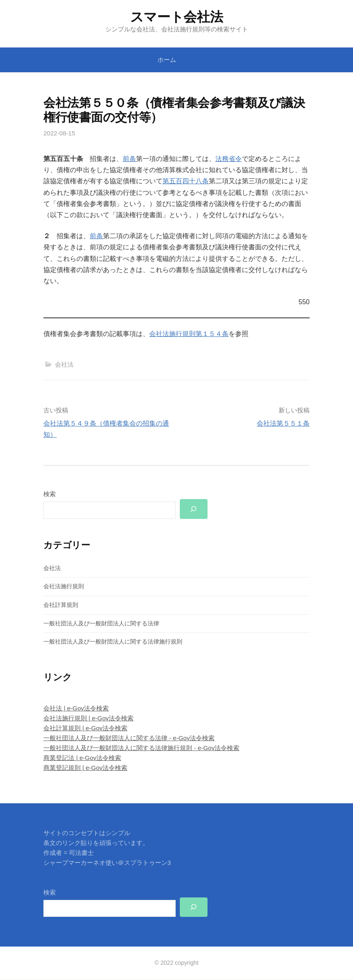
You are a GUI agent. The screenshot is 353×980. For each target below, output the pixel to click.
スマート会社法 (177, 17)
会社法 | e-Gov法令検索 (76, 709)
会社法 (64, 364)
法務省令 (229, 159)
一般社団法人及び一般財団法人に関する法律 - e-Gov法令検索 (129, 738)
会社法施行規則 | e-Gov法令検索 (88, 718)
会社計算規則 (61, 605)
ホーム (167, 60)
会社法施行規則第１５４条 (189, 334)
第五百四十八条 (186, 181)
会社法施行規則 (64, 587)
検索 (50, 494)
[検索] (194, 509)
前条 (129, 159)
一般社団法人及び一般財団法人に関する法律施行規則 (113, 642)
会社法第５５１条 (283, 423)
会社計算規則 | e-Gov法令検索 (85, 728)
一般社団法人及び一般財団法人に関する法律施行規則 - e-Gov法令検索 (141, 748)
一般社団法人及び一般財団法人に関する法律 (101, 623)
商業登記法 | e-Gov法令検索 (82, 758)
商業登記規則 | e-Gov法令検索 (85, 768)
